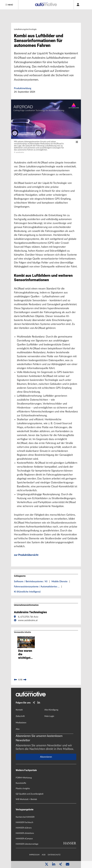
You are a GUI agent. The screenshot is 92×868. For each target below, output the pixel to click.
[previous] (15, 680)
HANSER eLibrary (24, 828)
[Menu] (9, 5)
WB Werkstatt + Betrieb (26, 799)
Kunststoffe (21, 783)
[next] (25, 680)
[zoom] (77, 142)
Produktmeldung (23, 88)
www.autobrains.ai (28, 620)
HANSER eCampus (24, 839)
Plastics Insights (23, 789)
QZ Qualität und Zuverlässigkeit (30, 794)
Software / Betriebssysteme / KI (31, 581)
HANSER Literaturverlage (27, 844)
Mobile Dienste (60, 581)
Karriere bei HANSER (25, 817)
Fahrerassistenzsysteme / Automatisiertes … (37, 587)
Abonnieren (46, 757)
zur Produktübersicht (26, 555)
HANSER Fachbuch (24, 822)
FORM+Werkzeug (24, 778)
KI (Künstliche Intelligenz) (27, 592)
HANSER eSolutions (25, 833)
